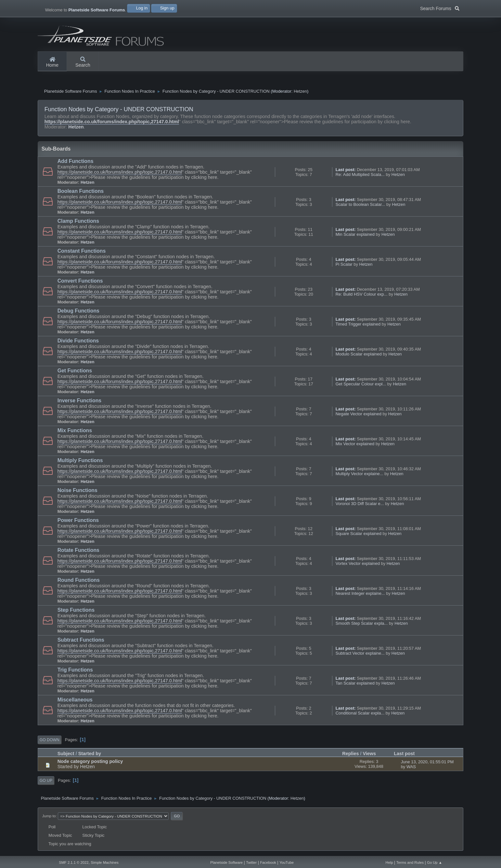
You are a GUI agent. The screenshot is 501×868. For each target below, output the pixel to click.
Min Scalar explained (355, 236)
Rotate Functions (78, 552)
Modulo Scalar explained (359, 356)
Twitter (251, 862)
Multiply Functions (80, 462)
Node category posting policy (90, 763)
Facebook (268, 862)
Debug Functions (78, 312)
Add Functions (76, 163)
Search (83, 62)
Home (52, 62)
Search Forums (440, 8)
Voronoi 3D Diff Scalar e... (360, 505)
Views (373, 755)
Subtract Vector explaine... (360, 655)
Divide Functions (78, 342)
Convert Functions (80, 282)
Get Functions (75, 372)
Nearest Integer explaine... (360, 595)
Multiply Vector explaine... (360, 475)
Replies (350, 755)
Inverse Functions (79, 402)
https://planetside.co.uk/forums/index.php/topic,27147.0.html (112, 123)
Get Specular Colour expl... (361, 386)
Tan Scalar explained (355, 685)
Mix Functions (75, 432)
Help (389, 862)
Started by (90, 755)
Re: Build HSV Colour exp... (362, 296)
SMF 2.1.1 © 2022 (74, 862)
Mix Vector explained (355, 445)
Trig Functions (75, 671)
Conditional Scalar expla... (360, 715)
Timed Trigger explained (358, 326)
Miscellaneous (75, 701)
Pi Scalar (344, 266)
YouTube (287, 862)
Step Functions (76, 612)
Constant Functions (82, 253)
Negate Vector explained (359, 415)
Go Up (46, 782)
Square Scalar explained (359, 535)
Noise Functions (77, 492)
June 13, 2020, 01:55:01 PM (427, 763)
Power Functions (78, 522)
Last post (404, 755)
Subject (66, 755)
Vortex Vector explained (358, 565)
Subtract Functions (81, 641)
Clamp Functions (78, 223)
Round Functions (79, 582)
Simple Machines (104, 862)
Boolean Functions (81, 193)
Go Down (50, 741)
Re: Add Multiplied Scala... (360, 176)
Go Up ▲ (435, 862)
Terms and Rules (410, 862)
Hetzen (300, 93)
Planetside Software (226, 862)
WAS (411, 768)
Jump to (49, 817)
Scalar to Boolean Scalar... (360, 206)
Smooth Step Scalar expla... (362, 625)
